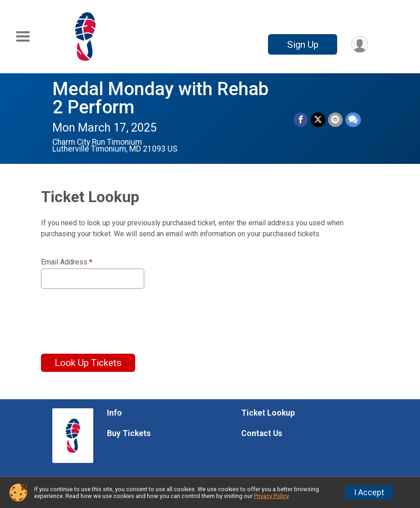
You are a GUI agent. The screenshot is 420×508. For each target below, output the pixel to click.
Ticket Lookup (268, 413)
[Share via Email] (335, 120)
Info (114, 413)
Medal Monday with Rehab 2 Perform (160, 98)
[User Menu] (360, 44)
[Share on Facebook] (301, 120)
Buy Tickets (129, 433)
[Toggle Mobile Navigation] (23, 37)
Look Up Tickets (88, 363)
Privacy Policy (271, 496)
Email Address (67, 262)
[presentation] (110, 315)
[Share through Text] (353, 120)
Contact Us (262, 433)
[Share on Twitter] (318, 120)
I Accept (369, 493)
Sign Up (303, 45)
